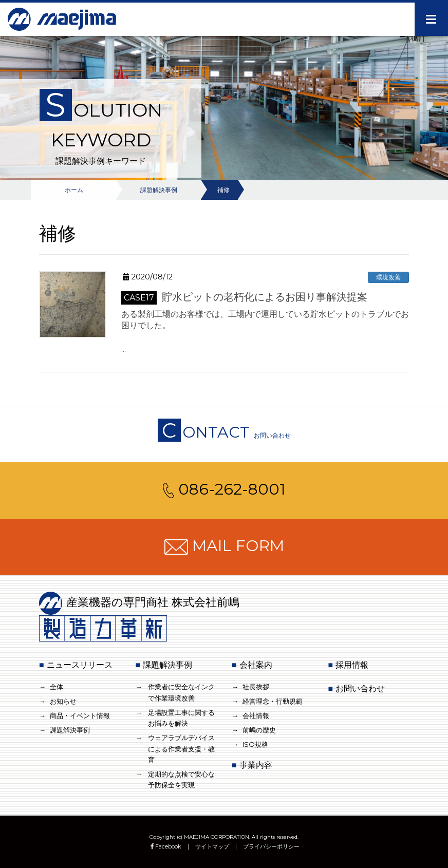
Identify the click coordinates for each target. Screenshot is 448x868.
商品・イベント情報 (80, 715)
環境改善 (388, 277)
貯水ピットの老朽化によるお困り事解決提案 (244, 297)
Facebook (165, 846)
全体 (57, 687)
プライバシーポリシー (271, 846)
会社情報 (256, 715)
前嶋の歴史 (259, 730)
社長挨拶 (256, 687)
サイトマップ (212, 846)
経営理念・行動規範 (273, 701)
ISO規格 (255, 744)
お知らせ (63, 701)
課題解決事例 (70, 730)
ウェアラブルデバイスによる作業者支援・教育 (181, 749)
